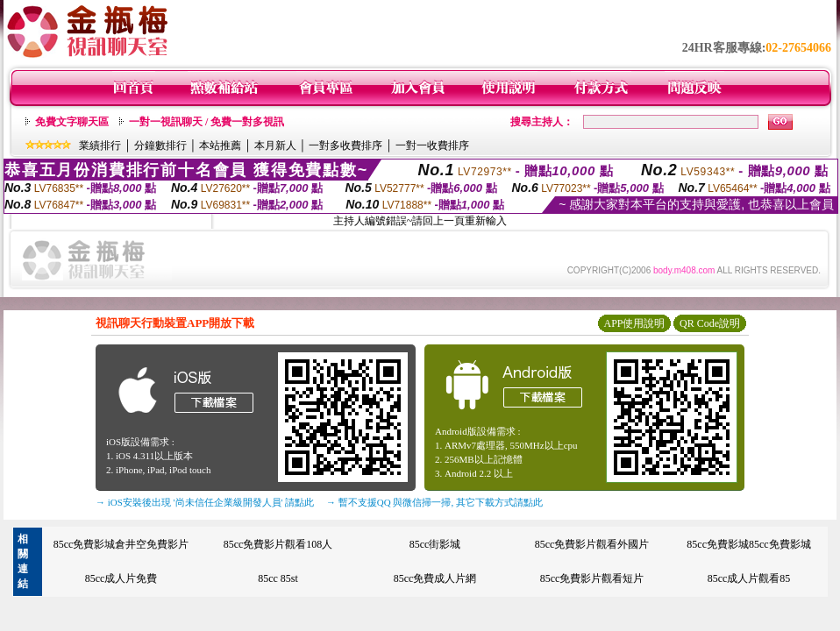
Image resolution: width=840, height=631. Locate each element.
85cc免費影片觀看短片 (592, 578)
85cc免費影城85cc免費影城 (748, 544)
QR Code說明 (710, 323)
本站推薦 (220, 145)
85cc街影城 (435, 544)
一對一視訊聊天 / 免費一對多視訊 (206, 122)
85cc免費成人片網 (435, 578)
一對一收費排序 (432, 145)
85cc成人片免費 (121, 578)
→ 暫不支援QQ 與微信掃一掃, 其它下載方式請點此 (434, 502)
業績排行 (100, 145)
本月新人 (275, 145)
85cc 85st (278, 578)
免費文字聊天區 (72, 122)
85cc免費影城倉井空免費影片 (121, 544)
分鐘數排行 (160, 145)
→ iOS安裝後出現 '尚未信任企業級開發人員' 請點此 (205, 502)
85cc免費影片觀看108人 (278, 544)
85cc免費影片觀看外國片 (592, 544)
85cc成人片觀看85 (749, 578)
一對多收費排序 (345, 145)
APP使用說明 (634, 323)
